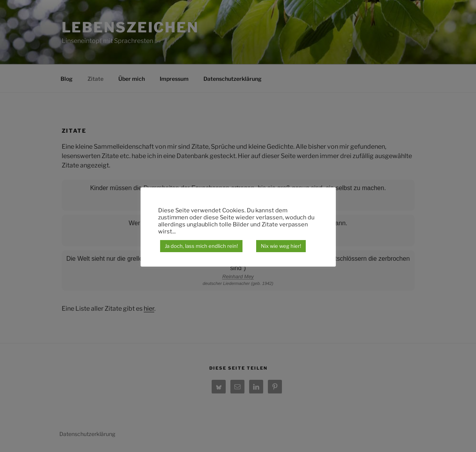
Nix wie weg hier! (281, 246)
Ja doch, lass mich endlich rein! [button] (201, 246)
